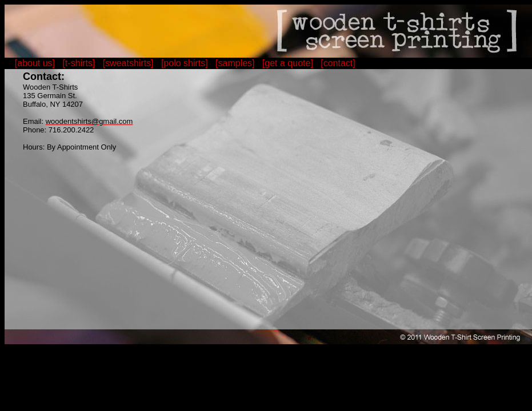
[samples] (235, 63)
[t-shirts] (79, 63)
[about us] (35, 63)
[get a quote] (288, 63)
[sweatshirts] (128, 63)
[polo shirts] (185, 63)
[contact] (338, 63)
